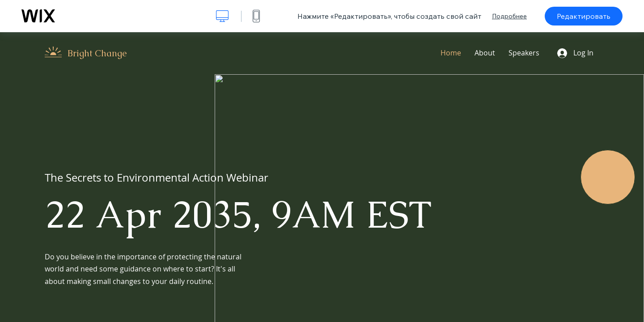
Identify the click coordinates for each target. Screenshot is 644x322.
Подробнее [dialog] (509, 16)
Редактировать (584, 16)
